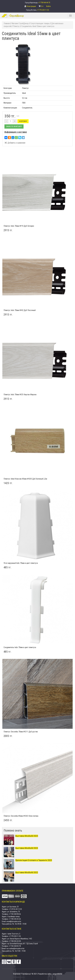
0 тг (42, 6)
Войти (48, 6)
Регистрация (31, 6)
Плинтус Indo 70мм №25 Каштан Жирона (20, 395)
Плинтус (25, 88)
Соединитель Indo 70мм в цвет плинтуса (20, 647)
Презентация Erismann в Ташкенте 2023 (34, 860)
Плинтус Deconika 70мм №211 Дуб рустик (21, 732)
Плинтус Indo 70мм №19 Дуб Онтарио (19, 226)
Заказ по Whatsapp (14, 126)
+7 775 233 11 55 (43, 10)
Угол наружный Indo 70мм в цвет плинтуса (21, 563)
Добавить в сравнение (15, 143)
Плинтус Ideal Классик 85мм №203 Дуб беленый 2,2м (25, 479)
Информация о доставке (16, 132)
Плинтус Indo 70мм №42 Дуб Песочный (20, 310)
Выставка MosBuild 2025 (27, 836)
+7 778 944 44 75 (44, 3)
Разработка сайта (45, 974)
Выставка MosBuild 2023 (27, 848)
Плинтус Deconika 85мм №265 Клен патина (21, 816)
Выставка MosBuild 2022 (27, 872)
